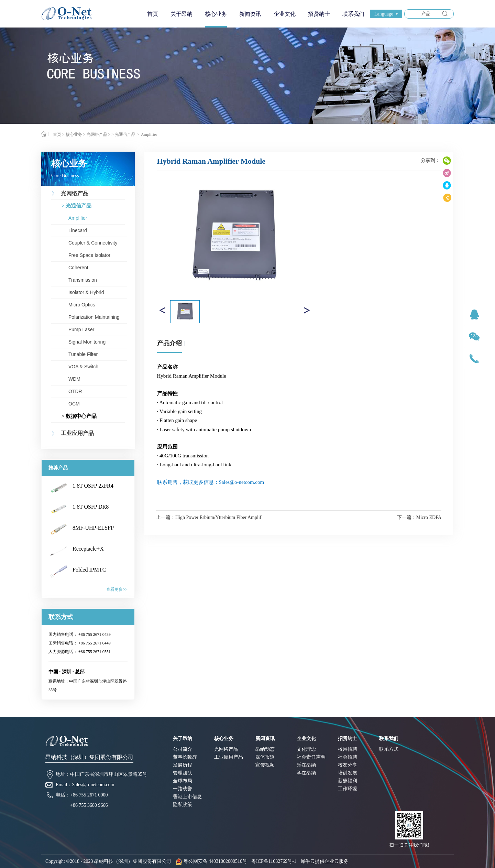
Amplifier (148, 134)
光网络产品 (97, 134)
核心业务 (74, 134)
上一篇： (209, 517)
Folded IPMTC (89, 570)
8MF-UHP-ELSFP (93, 528)
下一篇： (419, 517)
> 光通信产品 (123, 134)
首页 (153, 14)
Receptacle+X (88, 549)
